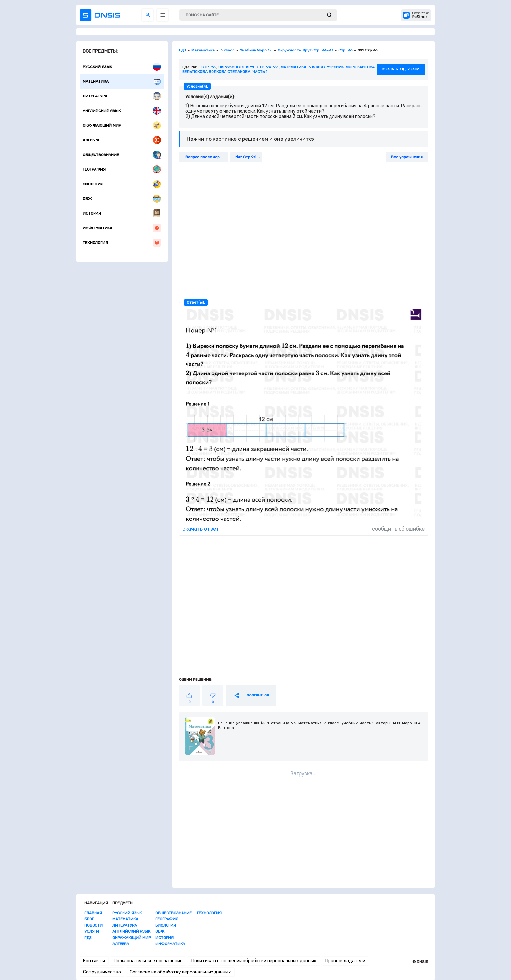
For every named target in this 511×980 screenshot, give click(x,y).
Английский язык (122, 111)
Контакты (94, 961)
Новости (94, 925)
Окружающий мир (122, 125)
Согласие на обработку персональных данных (180, 972)
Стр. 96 (208, 67)
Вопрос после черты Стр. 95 (207, 157)
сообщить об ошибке (398, 529)
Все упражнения (407, 157)
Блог (89, 919)
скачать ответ (201, 529)
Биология (122, 184)
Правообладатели (345, 961)
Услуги (92, 931)
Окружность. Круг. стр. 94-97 (248, 67)
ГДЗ (88, 938)
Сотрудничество (102, 972)
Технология (122, 243)
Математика (122, 81)
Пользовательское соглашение (148, 961)
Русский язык (122, 67)
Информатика (122, 228)
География (122, 169)
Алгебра (122, 140)
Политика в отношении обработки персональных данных (254, 961)
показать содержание (401, 69)
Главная (93, 913)
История (122, 213)
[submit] (329, 15)
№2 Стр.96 (246, 157)
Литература (122, 96)
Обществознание (122, 155)
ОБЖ (122, 199)
